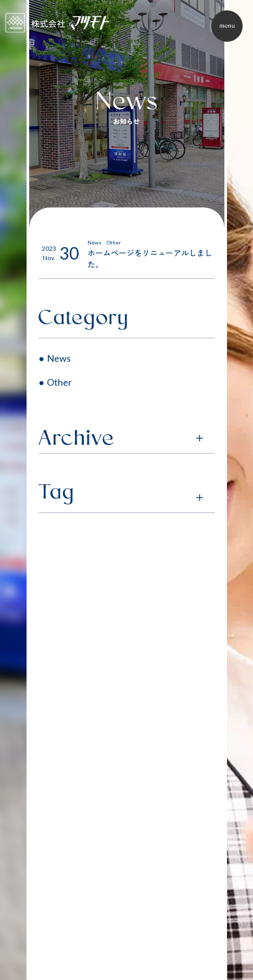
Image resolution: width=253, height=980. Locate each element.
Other (59, 382)
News (59, 358)
